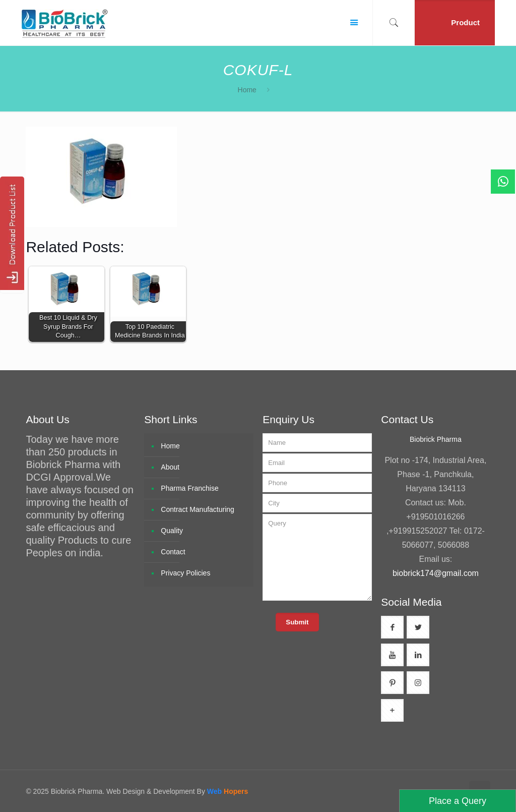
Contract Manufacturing (198, 509)
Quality (172, 531)
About (170, 467)
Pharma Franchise (189, 488)
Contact (173, 552)
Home (247, 90)
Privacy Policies (185, 573)
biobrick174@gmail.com (436, 573)
